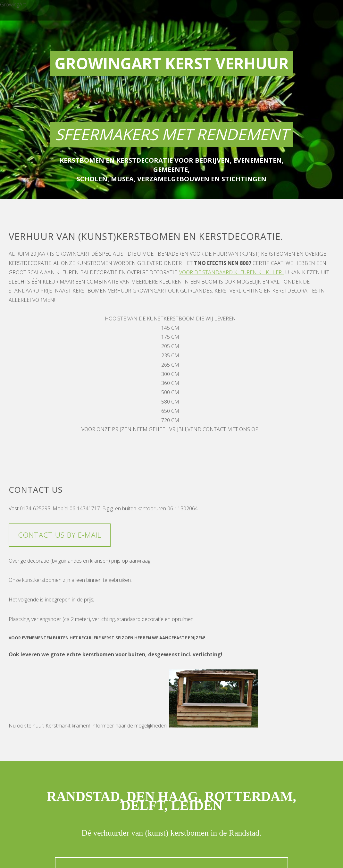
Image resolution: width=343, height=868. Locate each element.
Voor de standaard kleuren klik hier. (232, 272)
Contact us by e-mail (60, 535)
